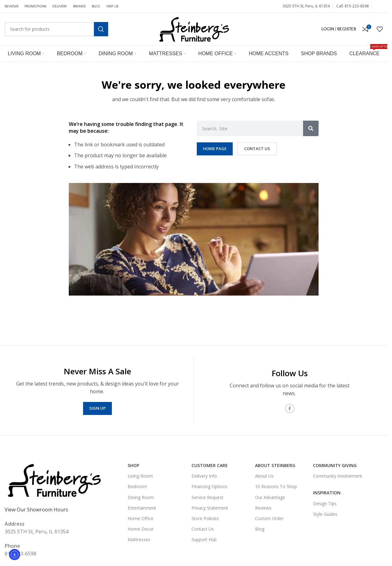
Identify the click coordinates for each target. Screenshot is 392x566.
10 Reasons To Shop (276, 486)
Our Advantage (270, 497)
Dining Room (141, 497)
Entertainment (142, 508)
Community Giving (335, 465)
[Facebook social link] (379, 6)
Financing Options (209, 486)
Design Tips (325, 504)
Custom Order (269, 518)
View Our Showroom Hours (36, 510)
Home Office (141, 518)
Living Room (140, 476)
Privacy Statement (210, 508)
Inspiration (327, 493)
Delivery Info (204, 476)
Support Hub (204, 539)
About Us (264, 476)
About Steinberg (275, 465)
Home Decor (141, 529)
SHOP (133, 465)
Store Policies (205, 518)
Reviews (263, 508)
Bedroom (137, 486)
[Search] (56, 29)
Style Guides (325, 514)
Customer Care (210, 465)
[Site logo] (194, 29)
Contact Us (203, 529)
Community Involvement (338, 476)
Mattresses (139, 539)
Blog (260, 529)
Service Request (207, 497)
